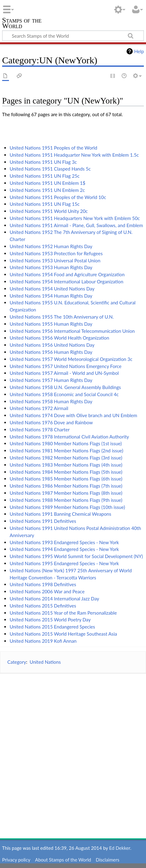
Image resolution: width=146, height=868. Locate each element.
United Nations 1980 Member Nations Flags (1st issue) (66, 443)
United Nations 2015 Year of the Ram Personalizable (63, 613)
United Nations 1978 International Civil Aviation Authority (69, 437)
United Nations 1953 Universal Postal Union (55, 260)
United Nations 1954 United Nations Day (52, 289)
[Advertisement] (73, 751)
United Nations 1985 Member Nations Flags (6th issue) (66, 479)
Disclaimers (107, 860)
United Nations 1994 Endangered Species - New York (64, 549)
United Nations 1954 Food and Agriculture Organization (67, 274)
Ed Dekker (120, 848)
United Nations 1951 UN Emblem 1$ (48, 183)
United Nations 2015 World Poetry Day (50, 620)
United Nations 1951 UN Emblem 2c (47, 190)
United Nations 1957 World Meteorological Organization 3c (71, 359)
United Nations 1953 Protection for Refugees (56, 253)
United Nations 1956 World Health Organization (59, 338)
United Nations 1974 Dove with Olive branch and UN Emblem (73, 415)
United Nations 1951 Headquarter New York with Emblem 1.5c (74, 155)
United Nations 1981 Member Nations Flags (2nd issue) (66, 451)
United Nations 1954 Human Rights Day (51, 296)
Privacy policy (16, 860)
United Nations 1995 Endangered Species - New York (64, 563)
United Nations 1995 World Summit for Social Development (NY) (76, 556)
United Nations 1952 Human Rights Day (51, 246)
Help (139, 51)
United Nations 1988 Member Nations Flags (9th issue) (66, 500)
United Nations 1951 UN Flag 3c (43, 162)
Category (17, 662)
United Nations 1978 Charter (40, 430)
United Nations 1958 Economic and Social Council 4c (64, 394)
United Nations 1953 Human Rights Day (51, 267)
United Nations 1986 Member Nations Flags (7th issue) (66, 486)
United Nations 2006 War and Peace (47, 591)
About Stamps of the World (63, 860)
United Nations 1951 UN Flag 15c (45, 204)
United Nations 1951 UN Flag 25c (45, 176)
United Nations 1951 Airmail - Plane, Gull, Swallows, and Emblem (76, 225)
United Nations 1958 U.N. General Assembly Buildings (65, 387)
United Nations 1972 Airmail (39, 408)
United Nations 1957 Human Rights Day (51, 380)
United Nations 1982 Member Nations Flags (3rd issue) (66, 458)
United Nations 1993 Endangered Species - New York (64, 542)
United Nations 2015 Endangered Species (52, 627)
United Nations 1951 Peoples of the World (53, 148)
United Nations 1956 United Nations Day (52, 345)
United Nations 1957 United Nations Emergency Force (66, 366)
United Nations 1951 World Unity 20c (49, 211)
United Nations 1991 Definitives (43, 521)
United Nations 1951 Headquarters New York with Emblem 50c (75, 218)
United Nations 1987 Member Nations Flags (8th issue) (66, 493)
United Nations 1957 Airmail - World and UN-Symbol (64, 373)
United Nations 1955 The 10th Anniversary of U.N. (62, 317)
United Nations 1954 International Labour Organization (66, 282)
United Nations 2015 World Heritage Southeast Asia (63, 634)
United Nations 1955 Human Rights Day (51, 324)
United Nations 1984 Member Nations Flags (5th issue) (66, 472)
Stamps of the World (22, 24)
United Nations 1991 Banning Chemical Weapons (60, 514)
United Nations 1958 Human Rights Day (51, 401)
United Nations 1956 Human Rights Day (51, 352)
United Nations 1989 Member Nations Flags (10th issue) (67, 507)
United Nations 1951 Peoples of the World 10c (58, 197)
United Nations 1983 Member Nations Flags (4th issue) (66, 465)
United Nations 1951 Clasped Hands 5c (50, 169)
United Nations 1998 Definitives (43, 584)
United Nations (45, 662)
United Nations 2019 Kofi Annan (43, 641)
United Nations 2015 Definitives (43, 606)
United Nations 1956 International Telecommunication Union (72, 331)
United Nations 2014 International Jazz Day (54, 599)
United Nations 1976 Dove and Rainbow (51, 422)
